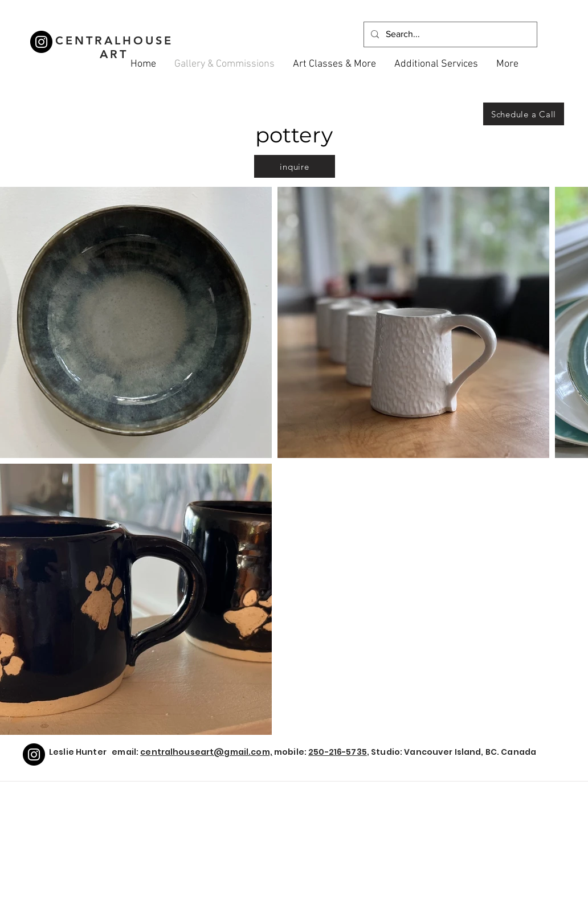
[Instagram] (41, 42)
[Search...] (449, 34)
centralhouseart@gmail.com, (206, 752)
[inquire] (295, 166)
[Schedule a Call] (524, 114)
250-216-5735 (338, 752)
